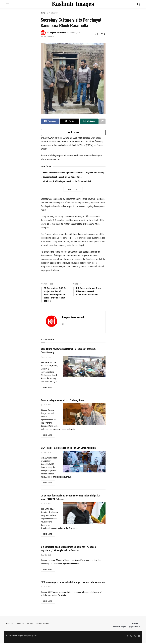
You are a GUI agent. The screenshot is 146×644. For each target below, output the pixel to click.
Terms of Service (42, 624)
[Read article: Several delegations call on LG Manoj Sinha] (84, 414)
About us (9, 624)
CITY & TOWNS (52, 13)
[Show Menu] (7, 4)
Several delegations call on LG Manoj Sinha (62, 177)
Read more (49, 388)
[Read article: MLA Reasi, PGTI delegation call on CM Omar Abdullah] (84, 462)
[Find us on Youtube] (139, 637)
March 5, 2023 (75, 33)
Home (43, 13)
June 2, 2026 (46, 358)
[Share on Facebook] (50, 121)
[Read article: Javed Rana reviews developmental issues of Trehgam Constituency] (84, 367)
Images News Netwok (57, 33)
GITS (35, 636)
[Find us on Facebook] (127, 637)
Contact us (20, 624)
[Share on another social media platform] (102, 121)
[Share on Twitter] (70, 121)
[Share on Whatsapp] (89, 121)
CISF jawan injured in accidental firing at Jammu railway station (73, 583)
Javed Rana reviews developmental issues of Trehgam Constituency (73, 173)
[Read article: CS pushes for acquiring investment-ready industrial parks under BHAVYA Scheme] (84, 514)
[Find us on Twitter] (131, 637)
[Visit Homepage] (73, 4)
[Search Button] (139, 4)
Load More (73, 189)
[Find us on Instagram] (135, 637)
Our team (30, 624)
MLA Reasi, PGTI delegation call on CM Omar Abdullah (67, 181)
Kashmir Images (17, 636)
